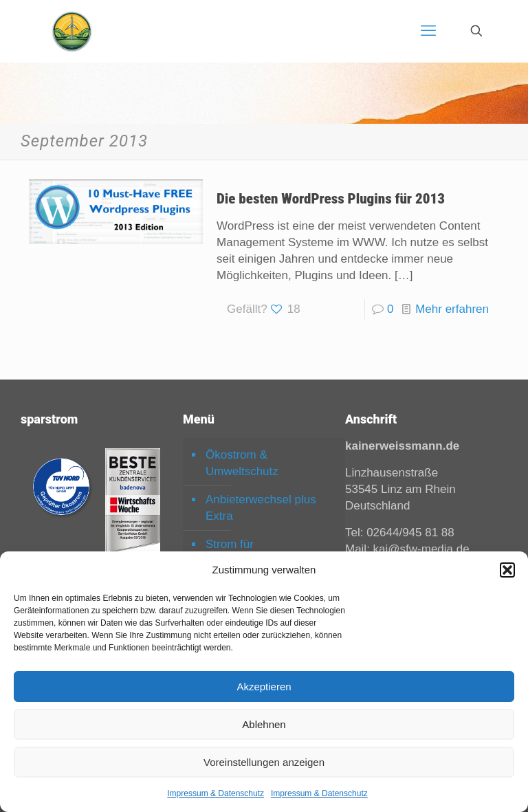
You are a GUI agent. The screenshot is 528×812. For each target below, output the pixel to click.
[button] (507, 570)
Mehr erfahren (452, 309)
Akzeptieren (264, 687)
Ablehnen (264, 724)
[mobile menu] (428, 31)
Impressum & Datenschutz (216, 793)
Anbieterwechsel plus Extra (261, 508)
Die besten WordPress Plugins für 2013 (331, 199)
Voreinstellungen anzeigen (264, 762)
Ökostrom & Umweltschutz (242, 463)
